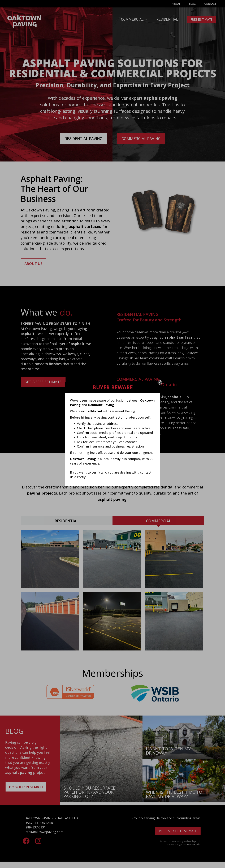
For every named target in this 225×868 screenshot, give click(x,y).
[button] (160, 382)
